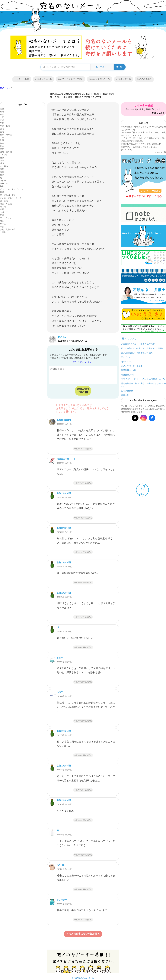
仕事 (2, 140)
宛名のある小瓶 (144, 79)
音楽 (2, 192)
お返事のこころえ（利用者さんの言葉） (139, 344)
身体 (2, 175)
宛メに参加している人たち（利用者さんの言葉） (143, 348)
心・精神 (4, 166)
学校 (2, 123)
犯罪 (2, 215)
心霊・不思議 (6, 204)
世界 (2, 149)
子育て (3, 227)
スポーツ (4, 212)
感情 (2, 163)
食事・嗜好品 (6, 135)
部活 (2, 129)
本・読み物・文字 (8, 195)
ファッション (6, 218)
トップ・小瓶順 (22, 79)
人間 (2, 117)
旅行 (2, 221)
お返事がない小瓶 (44, 79)
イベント (4, 155)
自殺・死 (4, 183)
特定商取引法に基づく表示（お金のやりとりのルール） (144, 385)
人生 (2, 137)
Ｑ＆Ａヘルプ (127, 362)
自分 (2, 158)
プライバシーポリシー (83, 362)
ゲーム (3, 224)
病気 (2, 172)
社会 (2, 146)
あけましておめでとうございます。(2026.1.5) (141, 144)
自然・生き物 (6, 152)
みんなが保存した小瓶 (100, 79)
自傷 (2, 169)
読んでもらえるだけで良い (71, 79)
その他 (3, 207)
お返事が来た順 (124, 79)
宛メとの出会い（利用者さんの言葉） (138, 353)
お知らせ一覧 (160, 152)
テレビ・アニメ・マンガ (11, 198)
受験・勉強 (5, 126)
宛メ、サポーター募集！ (132, 366)
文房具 (3, 232)
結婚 (2, 112)
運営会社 (125, 395)
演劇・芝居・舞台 (8, 229)
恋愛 (2, 109)
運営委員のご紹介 (129, 370)
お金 (2, 143)
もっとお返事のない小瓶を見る (83, 934)
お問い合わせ (127, 391)
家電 (2, 209)
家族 (2, 114)
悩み (2, 161)
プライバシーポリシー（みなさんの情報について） (143, 379)
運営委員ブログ (128, 375)
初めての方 (126, 357)
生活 (2, 132)
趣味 (2, 186)
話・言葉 (4, 201)
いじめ (3, 181)
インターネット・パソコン (12, 189)
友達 (2, 120)
